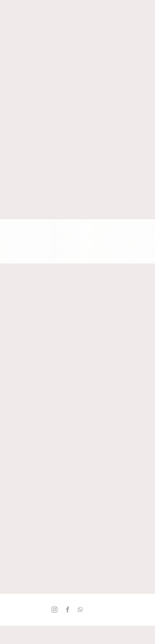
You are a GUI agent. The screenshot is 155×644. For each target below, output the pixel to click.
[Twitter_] (93, 610)
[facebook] (68, 610)
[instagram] (54, 610)
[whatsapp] (80, 610)
